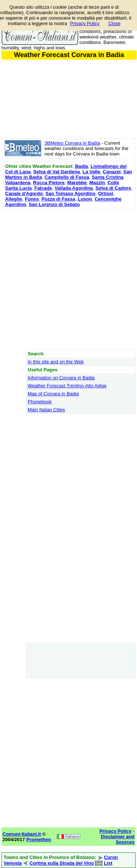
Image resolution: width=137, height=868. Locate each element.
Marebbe (77, 183)
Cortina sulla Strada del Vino (62, 863)
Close (114, 23)
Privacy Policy (85, 23)
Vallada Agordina (74, 188)
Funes (32, 199)
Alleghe (14, 199)
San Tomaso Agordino (71, 193)
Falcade (43, 188)
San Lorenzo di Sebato (54, 204)
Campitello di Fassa (67, 177)
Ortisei (105, 193)
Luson (85, 199)
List (108, 863)
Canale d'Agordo (24, 193)
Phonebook (40, 402)
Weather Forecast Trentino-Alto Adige (67, 386)
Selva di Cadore (113, 188)
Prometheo (39, 839)
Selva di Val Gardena (56, 172)
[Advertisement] (68, 279)
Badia (81, 166)
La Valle (91, 172)
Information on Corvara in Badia (61, 378)
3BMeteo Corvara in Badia (72, 143)
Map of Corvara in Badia (53, 394)
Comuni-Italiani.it (22, 834)
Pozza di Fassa (58, 199)
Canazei (112, 172)
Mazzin (97, 183)
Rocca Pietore (49, 183)
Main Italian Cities (46, 410)
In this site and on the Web (56, 362)
